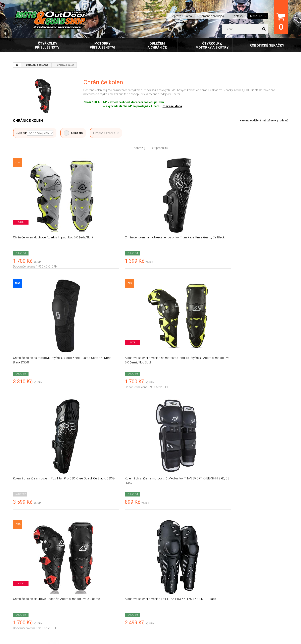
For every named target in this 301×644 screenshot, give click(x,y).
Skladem (73, 133)
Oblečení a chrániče (157, 45)
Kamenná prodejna (212, 16)
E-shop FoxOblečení (96, 589)
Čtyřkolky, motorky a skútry (212, 45)
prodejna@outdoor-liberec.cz (251, 567)
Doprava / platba (94, 547)
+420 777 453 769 (240, 573)
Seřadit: (22, 133)
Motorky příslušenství (103, 45)
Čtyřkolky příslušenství (48, 45)
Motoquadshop (30, 547)
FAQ (86, 606)
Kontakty (238, 16)
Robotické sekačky (267, 45)
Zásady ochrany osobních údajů (104, 572)
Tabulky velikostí (94, 597)
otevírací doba (172, 106)
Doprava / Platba (181, 16)
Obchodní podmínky (96, 555)
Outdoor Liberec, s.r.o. (41, 626)
